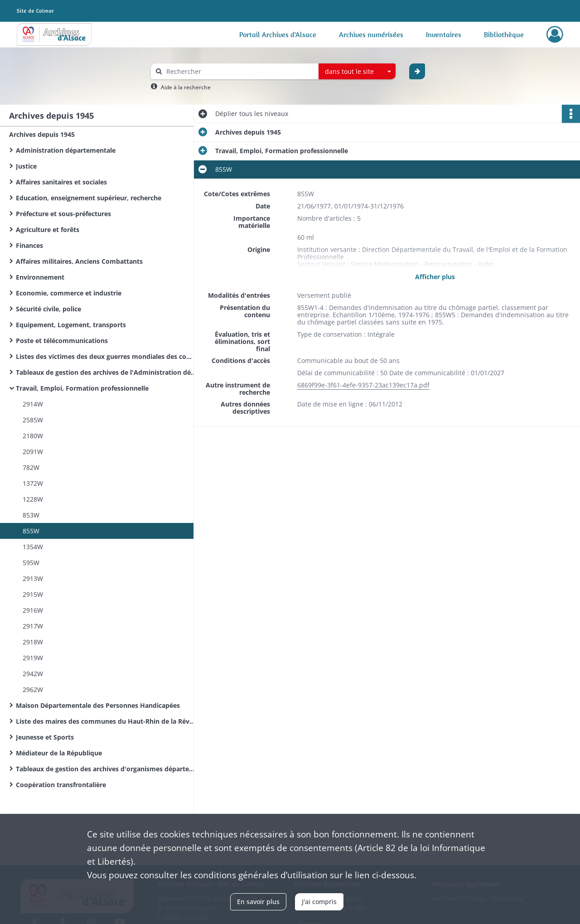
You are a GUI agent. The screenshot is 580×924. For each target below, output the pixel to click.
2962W (33, 689)
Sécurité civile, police (48, 309)
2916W (33, 610)
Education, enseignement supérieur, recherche (89, 198)
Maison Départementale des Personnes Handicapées (98, 705)
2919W (33, 658)
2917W (33, 626)
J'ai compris (319, 902)
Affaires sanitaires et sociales (61, 182)
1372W (33, 483)
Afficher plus (435, 277)
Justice (26, 166)
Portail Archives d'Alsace (278, 34)
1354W (33, 547)
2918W (33, 642)
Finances (29, 245)
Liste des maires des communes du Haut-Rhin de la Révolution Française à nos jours (106, 721)
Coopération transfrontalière (61, 785)
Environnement (40, 277)
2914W (33, 404)
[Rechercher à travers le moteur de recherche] (239, 71)
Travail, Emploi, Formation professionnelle (82, 388)
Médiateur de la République (59, 753)
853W (31, 515)
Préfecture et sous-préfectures (63, 214)
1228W (33, 499)
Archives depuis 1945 (42, 134)
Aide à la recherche (186, 87)
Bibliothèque (504, 34)
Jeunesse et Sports (45, 737)
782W (31, 467)
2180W (33, 436)
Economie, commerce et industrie (69, 293)
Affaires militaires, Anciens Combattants (79, 261)
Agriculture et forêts (48, 230)
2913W (33, 578)
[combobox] (357, 72)
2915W (33, 594)
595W (31, 563)
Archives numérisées (371, 34)
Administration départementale (66, 150)
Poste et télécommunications (62, 341)
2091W (33, 452)
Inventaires (444, 34)
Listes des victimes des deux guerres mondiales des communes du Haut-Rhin (106, 356)
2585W (33, 420)
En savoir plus (258, 902)
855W (31, 531)
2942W (33, 674)
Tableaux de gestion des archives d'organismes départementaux (106, 769)
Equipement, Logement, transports (71, 325)
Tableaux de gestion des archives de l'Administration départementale (106, 372)
